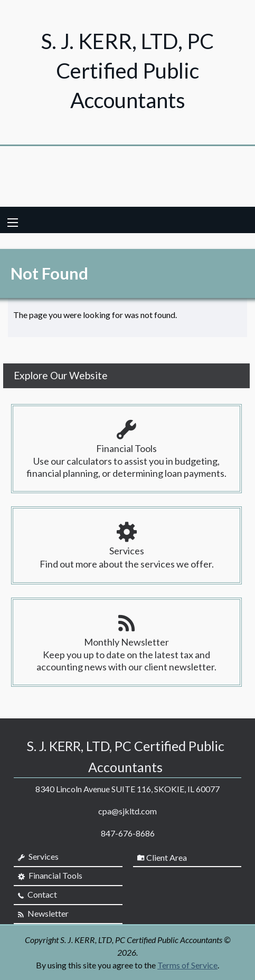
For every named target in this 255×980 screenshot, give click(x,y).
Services (38, 857)
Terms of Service (187, 965)
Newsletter (43, 914)
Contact (37, 895)
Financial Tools (50, 876)
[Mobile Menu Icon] (13, 223)
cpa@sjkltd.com (127, 811)
